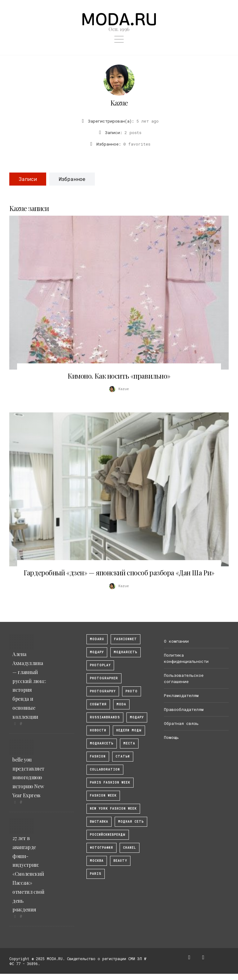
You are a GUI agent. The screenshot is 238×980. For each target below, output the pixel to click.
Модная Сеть (131, 822)
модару (97, 652)
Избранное (72, 179)
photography (103, 691)
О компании (176, 641)
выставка (99, 822)
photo (132, 691)
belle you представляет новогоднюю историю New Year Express (28, 777)
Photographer (104, 678)
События (98, 704)
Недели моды (129, 730)
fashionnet (126, 639)
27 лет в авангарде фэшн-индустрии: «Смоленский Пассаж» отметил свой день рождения (28, 874)
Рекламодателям (181, 695)
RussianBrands (105, 717)
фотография (101, 848)
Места (129, 743)
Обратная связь (181, 723)
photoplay (100, 665)
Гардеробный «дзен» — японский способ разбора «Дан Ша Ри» (119, 573)
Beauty (120, 861)
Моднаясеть (102, 743)
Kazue (119, 103)
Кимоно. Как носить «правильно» (119, 376)
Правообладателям (184, 709)
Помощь (171, 737)
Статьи (123, 756)
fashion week (103, 796)
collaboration (105, 769)
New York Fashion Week (113, 809)
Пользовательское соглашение (184, 678)
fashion (98, 756)
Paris (96, 874)
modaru (97, 639)
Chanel (130, 848)
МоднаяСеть (126, 652)
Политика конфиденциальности (186, 658)
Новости (98, 730)
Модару (137, 717)
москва (97, 861)
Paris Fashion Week (110, 782)
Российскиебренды (108, 835)
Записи (28, 179)
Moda (121, 704)
